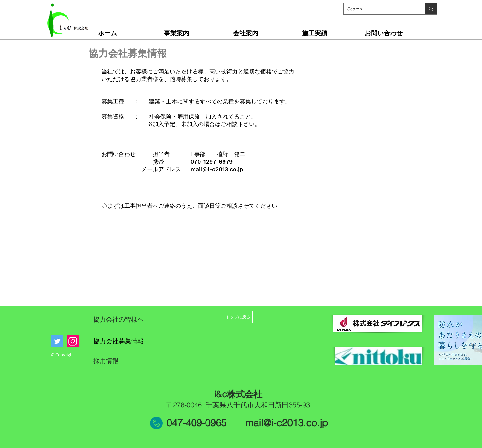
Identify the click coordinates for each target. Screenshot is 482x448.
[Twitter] (57, 341)
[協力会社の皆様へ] (136, 319)
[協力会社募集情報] (130, 341)
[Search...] (379, 9)
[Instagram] (73, 341)
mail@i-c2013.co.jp (217, 169)
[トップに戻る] (238, 317)
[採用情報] (120, 361)
